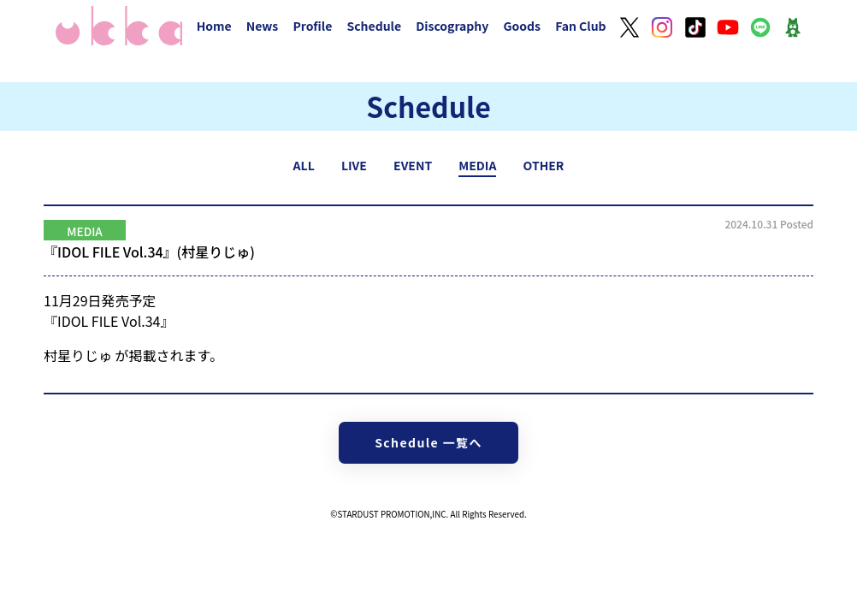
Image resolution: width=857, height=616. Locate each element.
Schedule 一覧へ (428, 442)
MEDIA (477, 165)
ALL (304, 165)
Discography (452, 26)
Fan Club (581, 26)
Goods (522, 26)
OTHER (544, 165)
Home (214, 26)
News (263, 26)
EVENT (413, 165)
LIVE (354, 165)
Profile (312, 26)
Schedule (374, 26)
